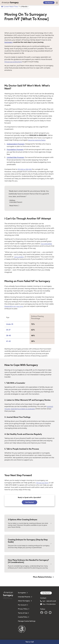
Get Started (49, 3)
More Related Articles (43, 577)
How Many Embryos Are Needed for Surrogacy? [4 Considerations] (28, 561)
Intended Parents (25, 597)
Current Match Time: (15, 7)
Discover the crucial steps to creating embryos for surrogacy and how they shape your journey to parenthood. (29, 547)
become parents (34, 140)
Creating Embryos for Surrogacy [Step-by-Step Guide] (28, 541)
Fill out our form (42, 483)
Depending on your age (14, 306)
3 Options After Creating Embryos (23, 520)
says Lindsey (19, 257)
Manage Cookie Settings (27, 621)
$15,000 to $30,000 (25, 169)
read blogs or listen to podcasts (23, 409)
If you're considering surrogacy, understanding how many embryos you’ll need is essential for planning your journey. (28, 567)
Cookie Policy (23, 617)
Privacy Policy (10, 598)
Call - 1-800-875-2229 (48, 601)
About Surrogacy (25, 601)
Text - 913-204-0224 (48, 604)
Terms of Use (23, 613)
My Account (23, 605)
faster (43, 140)
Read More (14, 206)
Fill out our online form (13, 62)
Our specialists (46, 244)
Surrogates (23, 593)
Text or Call (30, 642)
